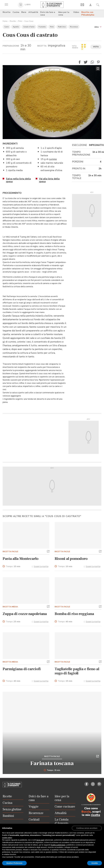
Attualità (33, 12)
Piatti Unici (62, 27)
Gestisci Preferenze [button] (14, 863)
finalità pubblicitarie (58, 845)
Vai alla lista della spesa (49, 180)
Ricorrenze (74, 27)
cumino (53, 159)
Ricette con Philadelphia (88, 14)
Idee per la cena (64, 14)
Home (5, 21)
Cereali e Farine (29, 27)
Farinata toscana (52, 763)
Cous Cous (29, 21)
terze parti (40, 840)
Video (76, 12)
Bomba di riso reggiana (74, 614)
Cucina (16, 12)
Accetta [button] (95, 863)
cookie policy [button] (7, 838)
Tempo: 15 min (52, 770)
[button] (98, 27)
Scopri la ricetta (41, 566)
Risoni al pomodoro (71, 559)
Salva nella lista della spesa (18, 180)
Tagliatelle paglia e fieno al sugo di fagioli (77, 671)
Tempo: (13, 567)
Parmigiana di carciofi (22, 669)
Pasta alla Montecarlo (21, 559)
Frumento (42, 27)
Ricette (7, 12)
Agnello (16, 27)
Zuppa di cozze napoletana (25, 614)
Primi (20, 21)
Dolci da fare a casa (48, 14)
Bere (24, 12)
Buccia (86, 812)
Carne (6, 27)
